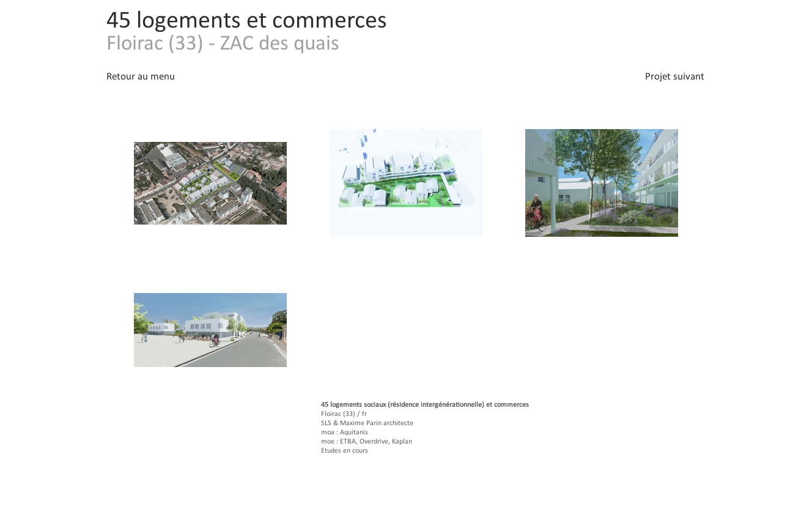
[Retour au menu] (149, 77)
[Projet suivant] (662, 77)
